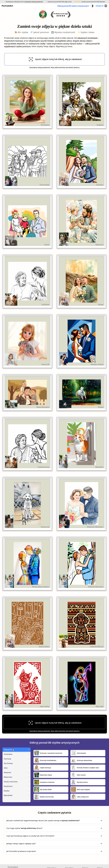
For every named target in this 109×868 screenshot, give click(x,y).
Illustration (99, 467)
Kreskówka (8, 754)
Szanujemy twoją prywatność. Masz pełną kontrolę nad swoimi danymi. (55, 67)
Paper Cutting (45, 706)
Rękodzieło (8, 795)
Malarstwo (8, 777)
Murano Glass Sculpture (41, 587)
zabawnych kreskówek (87, 38)
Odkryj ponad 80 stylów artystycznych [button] (73, 6)
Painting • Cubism (97, 364)
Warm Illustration (43, 407)
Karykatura (8, 786)
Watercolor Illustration (95, 527)
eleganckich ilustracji (14, 41)
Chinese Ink (45, 527)
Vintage (101, 304)
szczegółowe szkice (63, 41)
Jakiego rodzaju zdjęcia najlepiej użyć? (54, 844)
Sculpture (100, 125)
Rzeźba (7, 791)
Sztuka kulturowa (11, 782)
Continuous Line (44, 467)
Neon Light (100, 706)
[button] (92, 6)
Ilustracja (7, 759)
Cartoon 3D (45, 364)
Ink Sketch (45, 304)
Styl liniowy (8, 763)
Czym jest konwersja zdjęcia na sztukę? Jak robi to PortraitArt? (54, 836)
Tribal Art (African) (97, 647)
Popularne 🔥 (9, 750)
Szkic (6, 768)
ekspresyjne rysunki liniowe (41, 41)
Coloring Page (44, 185)
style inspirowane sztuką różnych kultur (65, 44)
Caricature (100, 185)
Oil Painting (45, 125)
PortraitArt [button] (7, 6)
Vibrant (101, 407)
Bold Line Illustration (96, 587)
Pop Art (47, 245)
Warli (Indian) (44, 647)
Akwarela (7, 772)
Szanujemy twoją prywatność (34, 2)
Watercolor (99, 245)
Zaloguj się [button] (101, 6)
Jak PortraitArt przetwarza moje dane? (54, 851)
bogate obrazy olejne (82, 41)
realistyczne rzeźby (37, 44)
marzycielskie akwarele (15, 44)
